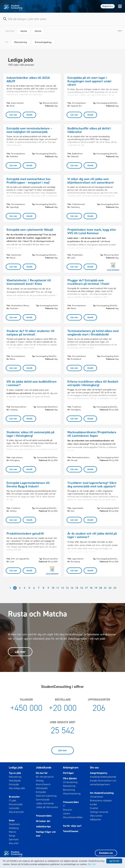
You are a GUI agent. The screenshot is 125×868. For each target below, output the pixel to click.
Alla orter (14, 843)
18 (91, 588)
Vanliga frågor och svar (46, 834)
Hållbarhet (95, 819)
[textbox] (63, 19)
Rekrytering (15, 777)
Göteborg (14, 828)
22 (110, 588)
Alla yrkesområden (73, 817)
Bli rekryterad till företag (45, 779)
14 (72, 588)
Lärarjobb (14, 808)
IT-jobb (12, 801)
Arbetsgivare (71, 768)
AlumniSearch (43, 784)
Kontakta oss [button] (106, 853)
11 (58, 588)
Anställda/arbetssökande (103, 777)
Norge (12, 836)
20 (101, 588)
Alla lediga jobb (17, 788)
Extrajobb (14, 784)
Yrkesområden (44, 816)
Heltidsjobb (15, 781)
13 (67, 588)
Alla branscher (16, 812)
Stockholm (14, 824)
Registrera (108, 6)
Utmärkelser (97, 797)
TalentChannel (71, 831)
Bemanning (69, 790)
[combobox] (63, 18)
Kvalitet (94, 808)
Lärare (66, 813)
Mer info (92, 864)
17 (86, 588)
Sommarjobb (43, 800)
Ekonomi (68, 810)
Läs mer (20, 652)
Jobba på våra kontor (47, 807)
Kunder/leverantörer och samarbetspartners (103, 782)
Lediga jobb (16, 768)
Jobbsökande (44, 768)
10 (53, 588)
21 (105, 588)
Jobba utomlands (45, 803)
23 (115, 588)
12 (62, 588)
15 (77, 588)
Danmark (14, 839)
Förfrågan (68, 773)
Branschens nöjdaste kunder (101, 802)
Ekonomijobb (16, 804)
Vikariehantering (72, 794)
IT (64, 806)
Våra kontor (96, 816)
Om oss (94, 768)
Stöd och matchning (46, 796)
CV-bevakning (70, 782)
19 (96, 588)
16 (82, 588)
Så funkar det (43, 821)
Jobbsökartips (43, 826)
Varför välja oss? (72, 826)
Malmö (12, 832)
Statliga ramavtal (99, 812)
